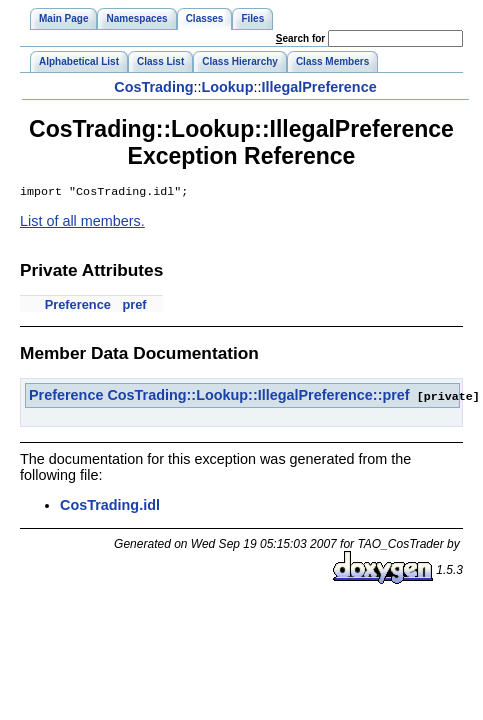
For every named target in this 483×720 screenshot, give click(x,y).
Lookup (227, 87)
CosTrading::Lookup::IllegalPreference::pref (258, 397)
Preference (78, 306)
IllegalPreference (318, 87)
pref (134, 306)
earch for (300, 38)
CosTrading (153, 87)
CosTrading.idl (110, 506)
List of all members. (82, 223)
